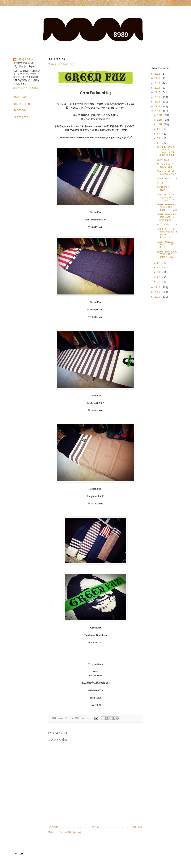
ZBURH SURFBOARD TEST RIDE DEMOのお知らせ (167, 255)
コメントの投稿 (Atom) (68, 833)
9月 (160, 129)
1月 (160, 282)
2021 (158, 74)
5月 (160, 263)
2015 (158, 102)
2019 (158, 83)
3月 (160, 273)
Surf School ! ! (167, 225)
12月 (160, 115)
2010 (158, 297)
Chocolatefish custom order (166, 173)
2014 (158, 107)
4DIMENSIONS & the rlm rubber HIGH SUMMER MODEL (166, 151)
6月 (160, 143)
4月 (160, 268)
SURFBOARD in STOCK (165, 189)
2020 (158, 79)
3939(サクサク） (26, 60)
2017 (158, 93)
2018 (158, 88)
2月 (160, 277)
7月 (160, 139)
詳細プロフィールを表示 (26, 88)
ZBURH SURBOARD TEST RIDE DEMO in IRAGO (167, 208)
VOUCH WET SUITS (167, 179)
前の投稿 (137, 827)
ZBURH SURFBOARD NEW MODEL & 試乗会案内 (167, 217)
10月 (160, 125)
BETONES (161, 183)
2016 (158, 97)
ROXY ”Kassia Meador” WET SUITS (166, 245)
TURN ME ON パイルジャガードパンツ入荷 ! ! (166, 198)
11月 (160, 120)
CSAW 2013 (163, 160)
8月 (160, 134)
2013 (158, 111)
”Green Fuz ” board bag (62, 64)
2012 (158, 288)
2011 (158, 292)
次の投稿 (54, 827)
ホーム (95, 827)
